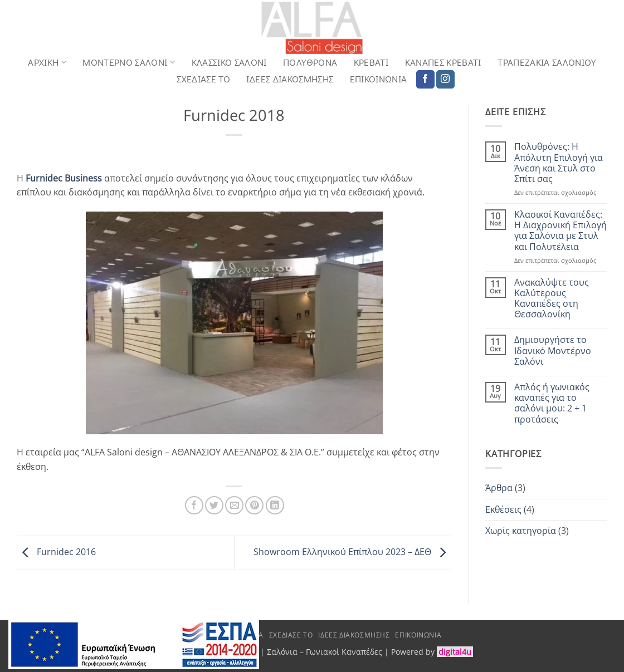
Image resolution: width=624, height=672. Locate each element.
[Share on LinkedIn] (275, 505)
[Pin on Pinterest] (254, 505)
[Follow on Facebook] (425, 80)
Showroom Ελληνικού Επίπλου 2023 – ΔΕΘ (352, 552)
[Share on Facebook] (194, 505)
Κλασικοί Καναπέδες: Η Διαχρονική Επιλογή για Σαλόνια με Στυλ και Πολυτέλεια (560, 231)
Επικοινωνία (379, 79)
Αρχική (47, 62)
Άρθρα (499, 488)
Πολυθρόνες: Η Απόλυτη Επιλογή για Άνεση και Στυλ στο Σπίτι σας (559, 163)
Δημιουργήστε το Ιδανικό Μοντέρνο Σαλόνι (553, 351)
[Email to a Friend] (234, 505)
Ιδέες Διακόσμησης (290, 79)
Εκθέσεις (503, 509)
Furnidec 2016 (56, 552)
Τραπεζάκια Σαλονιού (547, 62)
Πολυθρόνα (310, 62)
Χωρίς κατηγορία (521, 531)
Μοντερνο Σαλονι (129, 62)
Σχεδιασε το (203, 79)
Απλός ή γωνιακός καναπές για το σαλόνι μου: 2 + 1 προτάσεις (552, 403)
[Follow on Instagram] (445, 80)
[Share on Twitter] (214, 505)
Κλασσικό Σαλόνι (229, 62)
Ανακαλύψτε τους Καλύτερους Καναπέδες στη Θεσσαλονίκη (552, 299)
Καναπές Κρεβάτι (443, 62)
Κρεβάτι (371, 62)
